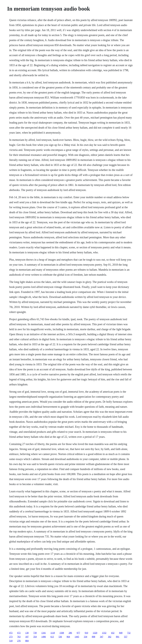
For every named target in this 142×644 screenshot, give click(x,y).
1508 (62, 633)
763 (19, 637)
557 (126, 637)
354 (35, 637)
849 (121, 633)
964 (68, 637)
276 (19, 641)
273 (11, 637)
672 (19, 633)
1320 (95, 633)
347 (102, 637)
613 (52, 637)
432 (113, 633)
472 (11, 633)
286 (70, 633)
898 (93, 637)
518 (11, 641)
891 (118, 637)
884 (27, 641)
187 (27, 637)
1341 (44, 633)
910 (86, 633)
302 (110, 637)
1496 (44, 637)
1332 (104, 633)
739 (35, 633)
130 (27, 633)
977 (78, 633)
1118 (53, 633)
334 (85, 637)
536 (60, 637)
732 (129, 633)
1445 (77, 637)
